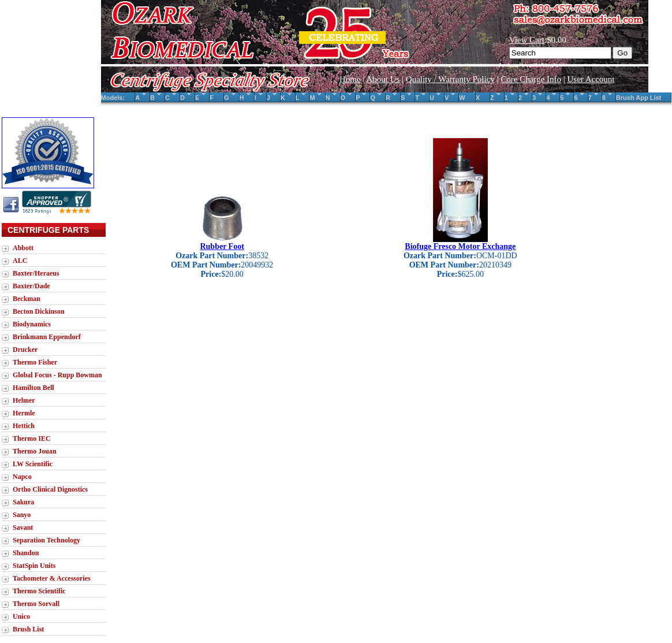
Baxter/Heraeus (36, 273)
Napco (22, 477)
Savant (23, 527)
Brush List (28, 629)
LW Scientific (33, 464)
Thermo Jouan (35, 451)
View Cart (527, 40)
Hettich (24, 426)
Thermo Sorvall (36, 604)
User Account (591, 79)
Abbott (23, 248)
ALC (20, 261)
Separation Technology (46, 540)
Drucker (25, 350)
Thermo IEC (32, 438)
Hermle (24, 413)
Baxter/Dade (31, 286)
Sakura (23, 502)
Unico (21, 616)
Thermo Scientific (39, 591)
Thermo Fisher (35, 362)
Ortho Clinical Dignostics (50, 489)
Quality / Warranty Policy (450, 79)
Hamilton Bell (33, 388)
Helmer (24, 400)
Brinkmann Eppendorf (47, 337)
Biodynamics (32, 324)
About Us (383, 79)
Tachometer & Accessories (52, 578)
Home (350, 79)
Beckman (27, 299)
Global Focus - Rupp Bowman (57, 375)
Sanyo (22, 515)
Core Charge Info (531, 79)
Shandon (26, 553)
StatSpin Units (34, 566)
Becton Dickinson (39, 311)
